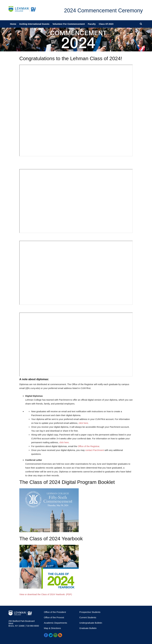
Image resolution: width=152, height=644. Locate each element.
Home (13, 24)
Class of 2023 (106, 24)
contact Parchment (95, 450)
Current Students (88, 617)
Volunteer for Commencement (69, 24)
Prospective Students (90, 612)
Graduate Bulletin (88, 628)
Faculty (92, 24)
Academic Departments (56, 623)
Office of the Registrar (89, 446)
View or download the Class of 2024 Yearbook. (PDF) (46, 594)
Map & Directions (52, 628)
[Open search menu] (141, 24)
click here (83, 423)
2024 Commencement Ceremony (103, 11)
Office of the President (55, 612)
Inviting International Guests (34, 24)
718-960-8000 (32, 626)
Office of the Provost (54, 617)
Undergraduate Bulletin (91, 623)
